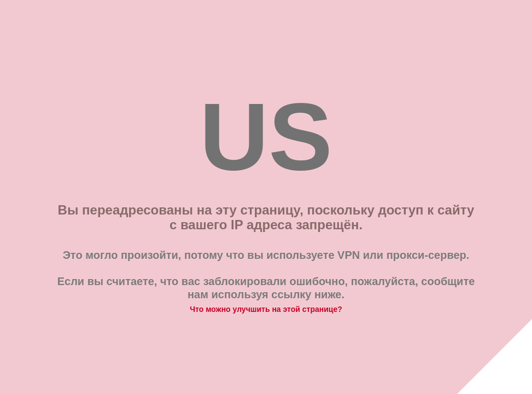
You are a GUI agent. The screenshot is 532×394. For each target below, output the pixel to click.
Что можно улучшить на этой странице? (266, 309)
